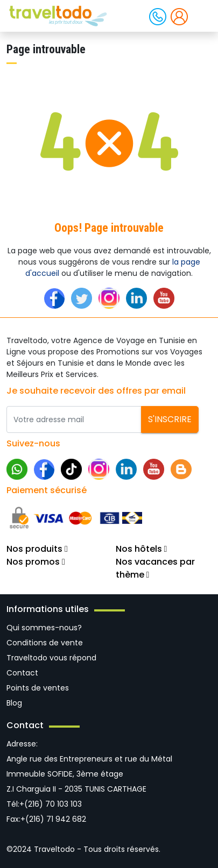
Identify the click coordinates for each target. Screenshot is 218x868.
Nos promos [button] (36, 562)
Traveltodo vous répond (51, 658)
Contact (22, 673)
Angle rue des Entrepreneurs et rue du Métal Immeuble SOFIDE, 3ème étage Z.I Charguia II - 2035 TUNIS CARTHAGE (89, 774)
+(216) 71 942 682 (53, 819)
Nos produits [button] (37, 549)
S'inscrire (170, 419)
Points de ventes (38, 688)
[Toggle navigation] (201, 15)
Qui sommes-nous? (44, 628)
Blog (14, 703)
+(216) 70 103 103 (51, 804)
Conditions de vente (45, 643)
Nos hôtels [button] (142, 549)
